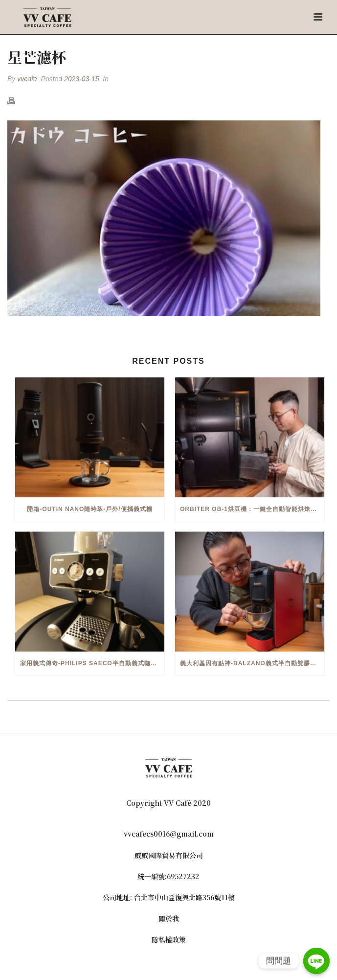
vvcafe (27, 79)
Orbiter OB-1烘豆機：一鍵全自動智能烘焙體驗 (252, 509)
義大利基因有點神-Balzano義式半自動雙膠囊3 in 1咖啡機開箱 (252, 663)
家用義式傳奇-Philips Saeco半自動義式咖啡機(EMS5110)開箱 (92, 663)
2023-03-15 (82, 79)
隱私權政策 (169, 939)
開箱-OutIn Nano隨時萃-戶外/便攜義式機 (90, 509)
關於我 (169, 918)
